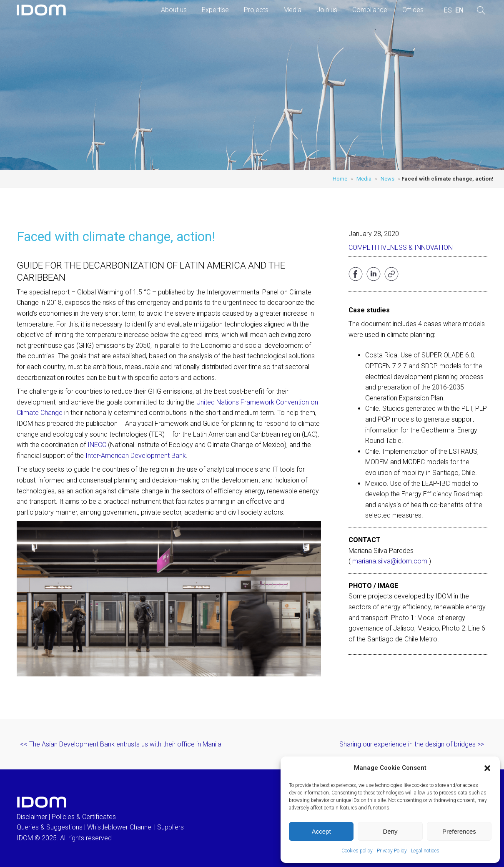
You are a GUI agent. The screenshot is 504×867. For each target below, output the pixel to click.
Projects (256, 10)
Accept (321, 831)
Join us (327, 10)
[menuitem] (448, 10)
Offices (413, 10)
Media (292, 10)
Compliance (370, 10)
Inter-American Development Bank (136, 456)
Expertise (215, 10)
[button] (487, 768)
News (387, 179)
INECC (97, 445)
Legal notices (425, 851)
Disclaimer (32, 817)
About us (174, 10)
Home (340, 179)
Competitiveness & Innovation (401, 248)
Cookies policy (357, 851)
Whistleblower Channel (120, 827)
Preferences (459, 831)
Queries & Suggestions (50, 827)
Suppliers (171, 827)
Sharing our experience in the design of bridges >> (412, 744)
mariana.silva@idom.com (390, 561)
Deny (390, 831)
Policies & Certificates (84, 817)
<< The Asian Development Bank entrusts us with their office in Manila (121, 744)
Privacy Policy (392, 851)
